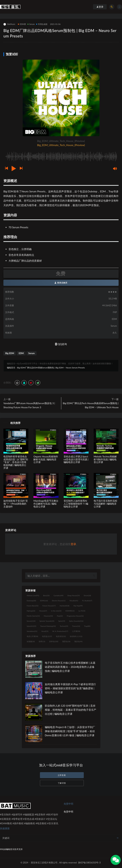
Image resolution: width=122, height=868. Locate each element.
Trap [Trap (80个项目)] (87, 626)
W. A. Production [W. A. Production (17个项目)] (60, 631)
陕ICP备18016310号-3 (89, 863)
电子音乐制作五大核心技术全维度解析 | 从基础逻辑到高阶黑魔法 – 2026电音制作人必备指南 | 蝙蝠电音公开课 (70, 667)
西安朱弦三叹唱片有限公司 (44, 863)
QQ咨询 (61, 344)
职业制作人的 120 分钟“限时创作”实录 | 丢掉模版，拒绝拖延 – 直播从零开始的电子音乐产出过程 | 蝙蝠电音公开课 (71, 710)
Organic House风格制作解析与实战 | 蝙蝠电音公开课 (46, 459)
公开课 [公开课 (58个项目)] (76, 631)
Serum (31, 24)
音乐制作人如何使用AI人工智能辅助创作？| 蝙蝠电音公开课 (76, 504)
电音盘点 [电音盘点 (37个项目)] (47, 636)
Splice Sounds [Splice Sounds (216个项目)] (76, 621)
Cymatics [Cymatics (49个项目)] (58, 595)
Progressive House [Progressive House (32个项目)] (75, 616)
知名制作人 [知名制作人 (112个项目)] (76, 636)
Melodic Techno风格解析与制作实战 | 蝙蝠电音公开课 (105, 459)
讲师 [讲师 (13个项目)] (42, 641)
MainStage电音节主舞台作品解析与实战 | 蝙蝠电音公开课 (46, 504)
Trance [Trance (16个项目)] (76, 626)
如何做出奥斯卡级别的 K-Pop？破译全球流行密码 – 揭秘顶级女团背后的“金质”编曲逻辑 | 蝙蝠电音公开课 (70, 688)
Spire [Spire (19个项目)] (62, 621)
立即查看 (62, 775)
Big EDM (10, 353)
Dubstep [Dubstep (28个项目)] (31, 601)
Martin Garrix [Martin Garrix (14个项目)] (33, 616)
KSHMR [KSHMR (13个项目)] (70, 611)
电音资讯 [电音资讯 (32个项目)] (61, 636)
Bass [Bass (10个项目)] (46, 595)
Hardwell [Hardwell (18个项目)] (65, 606)
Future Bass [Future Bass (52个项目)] (33, 606)
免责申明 (68, 812)
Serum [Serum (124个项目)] (31, 621)
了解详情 (62, 783)
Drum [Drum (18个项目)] (87, 595)
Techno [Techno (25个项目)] (64, 626)
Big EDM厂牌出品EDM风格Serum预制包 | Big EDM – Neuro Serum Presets (51, 368)
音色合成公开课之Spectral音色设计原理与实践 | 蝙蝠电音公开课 (76, 459)
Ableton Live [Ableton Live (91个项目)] (33, 595)
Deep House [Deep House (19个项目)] (74, 595)
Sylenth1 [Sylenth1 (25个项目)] (32, 626)
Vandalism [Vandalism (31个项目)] (32, 631)
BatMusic (9, 24)
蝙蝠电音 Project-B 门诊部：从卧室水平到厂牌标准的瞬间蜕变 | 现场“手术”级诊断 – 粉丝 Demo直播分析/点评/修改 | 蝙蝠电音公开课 (70, 731)
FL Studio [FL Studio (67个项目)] (87, 601)
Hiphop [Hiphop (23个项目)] (31, 611)
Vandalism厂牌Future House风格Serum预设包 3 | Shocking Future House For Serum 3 (29, 405)
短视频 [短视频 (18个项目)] (31, 641)
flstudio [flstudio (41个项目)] (74, 601)
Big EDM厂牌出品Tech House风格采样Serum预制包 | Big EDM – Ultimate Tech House (91, 405)
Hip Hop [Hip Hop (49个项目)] (78, 606)
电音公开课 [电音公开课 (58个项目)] (33, 636)
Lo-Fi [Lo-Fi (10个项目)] (82, 611)
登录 (73, 544)
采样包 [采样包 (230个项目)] (54, 641)
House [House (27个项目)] (43, 611)
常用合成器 (42, 24)
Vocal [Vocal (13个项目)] (45, 631)
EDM (21, 353)
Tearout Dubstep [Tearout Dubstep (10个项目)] (48, 626)
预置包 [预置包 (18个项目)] (66, 641)
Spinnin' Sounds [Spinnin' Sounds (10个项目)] (47, 621)
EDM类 (22, 24)
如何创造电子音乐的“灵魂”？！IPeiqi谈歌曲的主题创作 (16, 504)
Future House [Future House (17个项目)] (49, 606)
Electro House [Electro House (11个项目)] (59, 601)
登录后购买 (61, 283)
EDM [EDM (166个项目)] (44, 601)
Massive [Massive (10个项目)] (48, 616)
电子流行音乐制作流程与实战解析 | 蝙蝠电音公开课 (105, 504)
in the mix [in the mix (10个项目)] (56, 611)
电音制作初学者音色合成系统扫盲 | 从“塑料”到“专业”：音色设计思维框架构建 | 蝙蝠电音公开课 (16, 462)
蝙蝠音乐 (11, 368)
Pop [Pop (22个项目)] (60, 616)
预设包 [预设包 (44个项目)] (78, 641)
